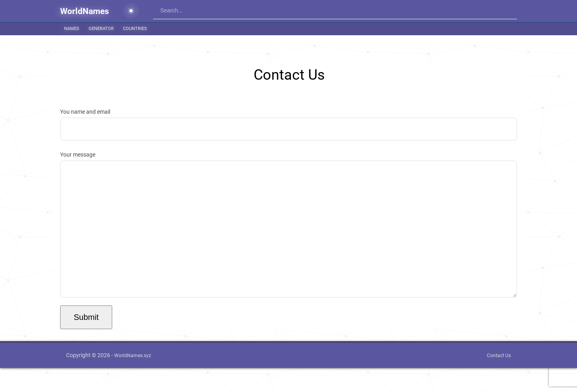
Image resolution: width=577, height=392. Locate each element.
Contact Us (499, 380)
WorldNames (85, 11)
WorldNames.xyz (133, 380)
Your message (288, 236)
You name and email (288, 125)
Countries (135, 29)
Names (72, 29)
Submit (86, 341)
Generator (101, 29)
